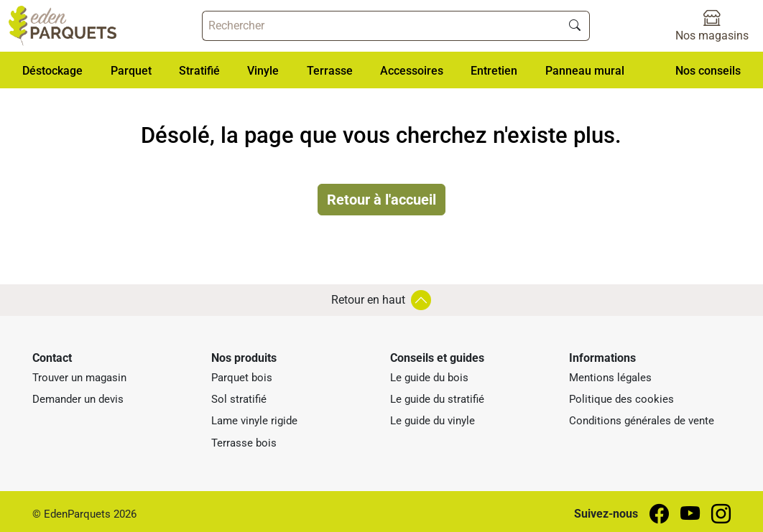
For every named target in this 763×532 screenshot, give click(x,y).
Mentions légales (610, 378)
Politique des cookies (621, 399)
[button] (52, 70)
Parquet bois (242, 378)
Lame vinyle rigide (254, 421)
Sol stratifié (239, 399)
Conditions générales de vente (642, 421)
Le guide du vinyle (433, 421)
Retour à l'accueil (381, 200)
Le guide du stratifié (437, 399)
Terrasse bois (244, 443)
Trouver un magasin (79, 378)
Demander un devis (78, 399)
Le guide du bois (429, 378)
